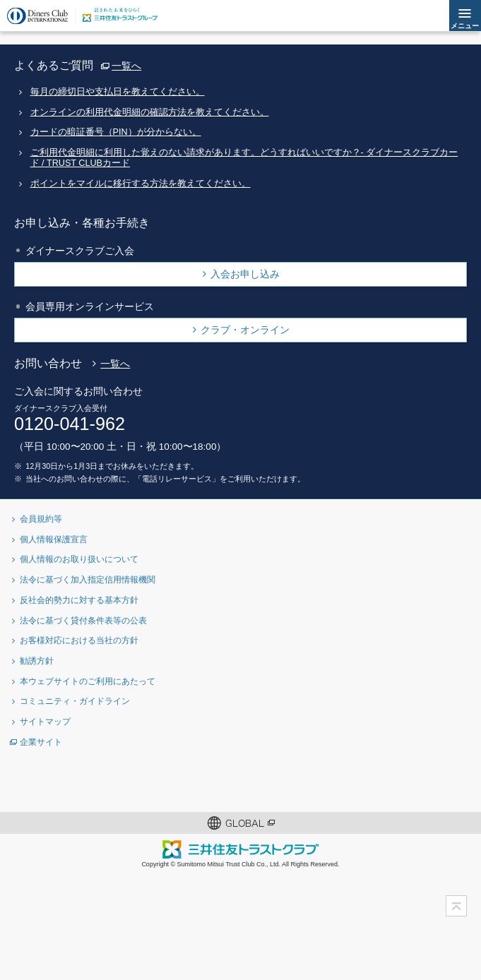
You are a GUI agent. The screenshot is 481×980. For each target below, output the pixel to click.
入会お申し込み (245, 274)
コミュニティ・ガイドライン (75, 701)
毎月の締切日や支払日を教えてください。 (118, 92)
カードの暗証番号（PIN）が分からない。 (116, 132)
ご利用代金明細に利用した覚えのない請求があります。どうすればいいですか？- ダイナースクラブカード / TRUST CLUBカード (244, 158)
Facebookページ (218, 783)
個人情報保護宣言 (54, 539)
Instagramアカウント (264, 783)
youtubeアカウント (310, 783)
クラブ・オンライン (245, 330)
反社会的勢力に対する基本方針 (79, 600)
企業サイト (41, 742)
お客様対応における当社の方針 (79, 640)
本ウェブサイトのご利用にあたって (88, 681)
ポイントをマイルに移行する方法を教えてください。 (141, 184)
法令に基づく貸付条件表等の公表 (83, 620)
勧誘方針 (37, 661)
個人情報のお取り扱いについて (79, 559)
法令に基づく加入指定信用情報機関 (88, 579)
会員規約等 (41, 519)
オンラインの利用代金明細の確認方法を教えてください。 (150, 112)
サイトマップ (45, 721)
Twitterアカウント (172, 783)
